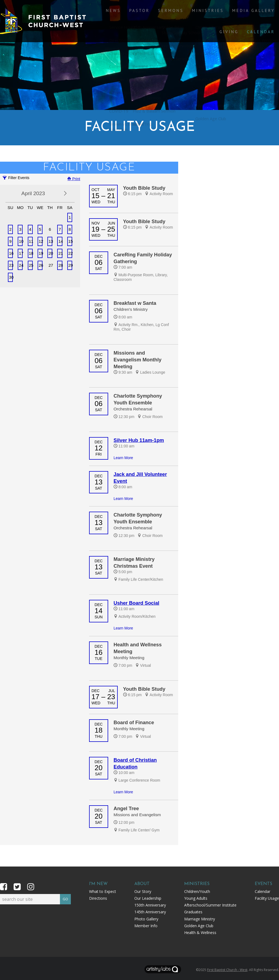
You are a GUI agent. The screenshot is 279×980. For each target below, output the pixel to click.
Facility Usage (267, 898)
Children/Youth (197, 891)
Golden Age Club (199, 926)
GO (65, 898)
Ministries (191, 17)
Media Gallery (232, 17)
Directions (98, 898)
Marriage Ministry (200, 919)
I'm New (98, 884)
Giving (267, 17)
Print (74, 179)
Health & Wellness (200, 933)
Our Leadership (148, 898)
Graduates (193, 912)
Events (263, 884)
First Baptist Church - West (227, 970)
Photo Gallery (146, 919)
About (142, 884)
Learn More (123, 458)
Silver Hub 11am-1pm (139, 440)
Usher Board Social (137, 603)
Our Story (143, 891)
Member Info (146, 926)
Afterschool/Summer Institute (210, 905)
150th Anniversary (150, 905)
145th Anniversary (150, 912)
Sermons (159, 17)
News (109, 17)
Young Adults (196, 898)
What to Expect (103, 891)
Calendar (263, 50)
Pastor (132, 17)
